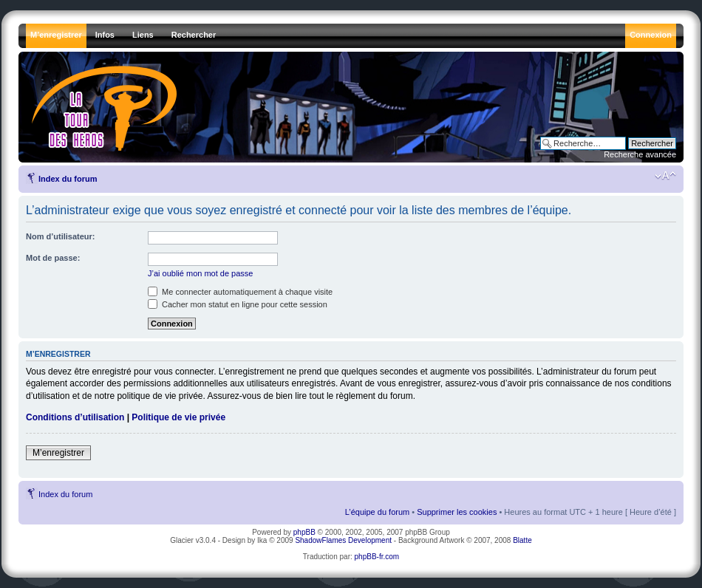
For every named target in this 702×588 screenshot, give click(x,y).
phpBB (304, 532)
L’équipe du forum (377, 512)
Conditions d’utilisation (75, 417)
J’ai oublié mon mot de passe (200, 273)
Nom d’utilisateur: (61, 236)
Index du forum (68, 179)
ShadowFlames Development (343, 540)
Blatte (522, 540)
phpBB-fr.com (377, 557)
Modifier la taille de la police (665, 176)
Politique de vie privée (178, 417)
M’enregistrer (58, 453)
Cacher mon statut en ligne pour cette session (238, 304)
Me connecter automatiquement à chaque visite (240, 292)
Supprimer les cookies (457, 512)
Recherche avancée (640, 154)
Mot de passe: (53, 258)
